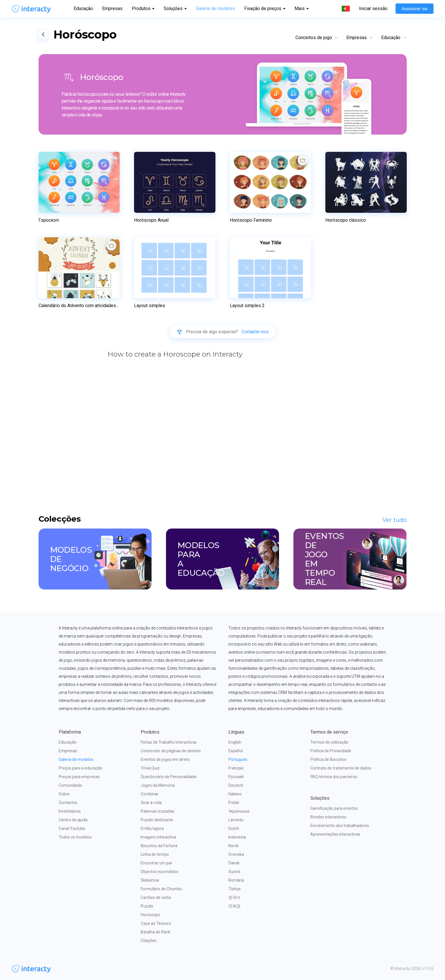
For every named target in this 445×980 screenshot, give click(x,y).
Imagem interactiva (158, 837)
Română (236, 880)
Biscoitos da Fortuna (159, 846)
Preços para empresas (79, 777)
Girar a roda (151, 803)
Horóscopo (150, 915)
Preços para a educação (81, 768)
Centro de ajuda (73, 820)
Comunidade (70, 785)
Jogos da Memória (158, 785)
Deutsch (236, 785)
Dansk (234, 863)
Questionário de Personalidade (169, 777)
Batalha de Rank (155, 932)
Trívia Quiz (150, 768)
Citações (149, 941)
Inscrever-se (415, 9)
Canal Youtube (72, 828)
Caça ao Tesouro (156, 923)
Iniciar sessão (373, 9)
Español (236, 751)
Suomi (234, 872)
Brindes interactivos (328, 817)
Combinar (150, 794)
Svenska (236, 854)
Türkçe (235, 889)
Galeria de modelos (215, 8)
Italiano (235, 794)
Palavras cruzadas (157, 811)
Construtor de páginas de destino (171, 751)
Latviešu (236, 820)
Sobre (64, 794)
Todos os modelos (75, 837)
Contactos (68, 803)
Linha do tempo (155, 854)
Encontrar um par (156, 863)
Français (236, 768)
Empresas (112, 8)
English (235, 742)
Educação (83, 8)
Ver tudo (395, 520)
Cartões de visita (156, 897)
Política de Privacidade (331, 751)
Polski (234, 803)
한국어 (234, 897)
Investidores (70, 811)
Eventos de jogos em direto (165, 759)
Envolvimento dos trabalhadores (340, 826)
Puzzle (147, 906)
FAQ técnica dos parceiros (334, 777)
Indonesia (237, 837)
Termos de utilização (329, 742)
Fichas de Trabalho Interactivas (169, 742)
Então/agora (152, 828)
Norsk (234, 846)
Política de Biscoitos (328, 759)
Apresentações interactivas (335, 834)
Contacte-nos (255, 332)
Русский (236, 777)
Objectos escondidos (160, 872)
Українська (239, 811)
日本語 (234, 906)
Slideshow (150, 880)
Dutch (234, 828)
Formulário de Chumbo (161, 889)
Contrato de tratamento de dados (341, 768)
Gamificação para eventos (334, 808)
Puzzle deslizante (157, 820)
